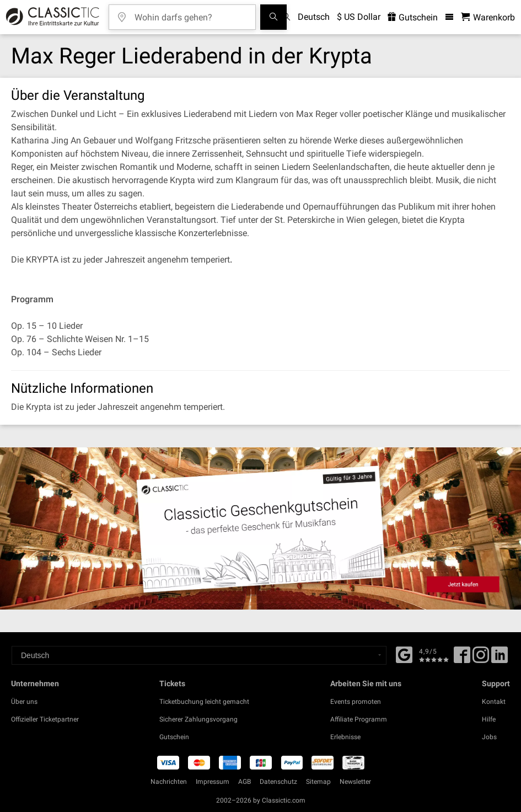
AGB (245, 782)
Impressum (213, 782)
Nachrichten (169, 782)
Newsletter (355, 782)
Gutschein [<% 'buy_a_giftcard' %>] (413, 17)
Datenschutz (278, 782)
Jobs (489, 737)
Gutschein (174, 737)
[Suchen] (273, 17)
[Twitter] (481, 659)
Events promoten (356, 702)
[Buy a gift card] (260, 528)
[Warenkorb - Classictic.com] (488, 17)
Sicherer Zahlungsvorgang (198, 719)
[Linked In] (499, 659)
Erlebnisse (345, 737)
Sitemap (318, 782)
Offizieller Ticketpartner (45, 719)
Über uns (24, 702)
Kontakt (494, 702)
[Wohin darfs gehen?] (190, 14)
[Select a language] (199, 655)
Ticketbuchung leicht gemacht (204, 702)
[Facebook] (404, 654)
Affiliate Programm (359, 719)
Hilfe (489, 719)
